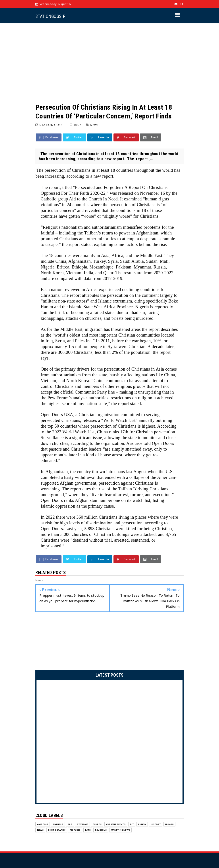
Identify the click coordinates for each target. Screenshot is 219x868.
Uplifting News (121, 812)
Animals (58, 806)
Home (149, 858)
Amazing (43, 806)
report (54, 187)
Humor (169, 806)
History (156, 806)
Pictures (75, 812)
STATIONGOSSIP (50, 16)
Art (70, 806)
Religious (101, 812)
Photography (57, 812)
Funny (142, 806)
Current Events (116, 806)
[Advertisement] (109, 63)
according (154, 523)
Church (97, 806)
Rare (88, 812)
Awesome (82, 806)
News (94, 125)
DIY (132, 806)
